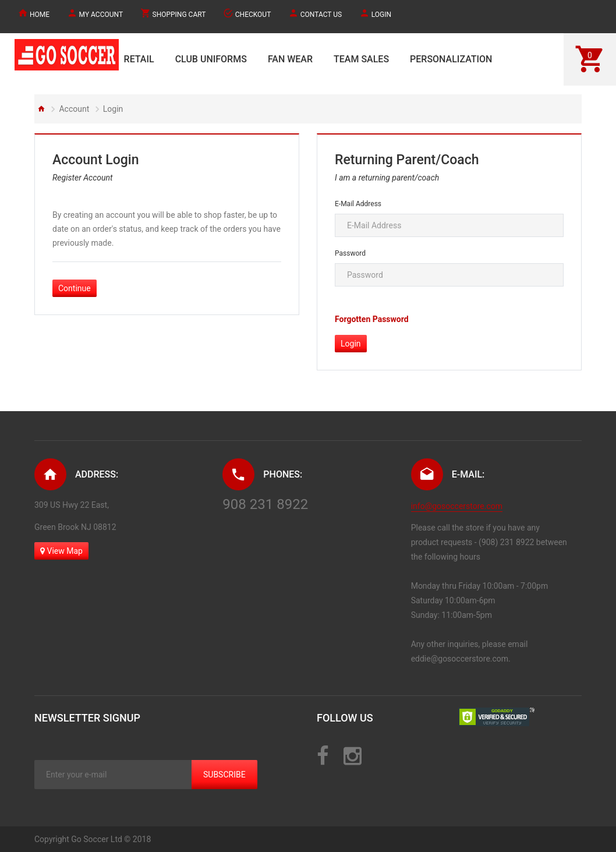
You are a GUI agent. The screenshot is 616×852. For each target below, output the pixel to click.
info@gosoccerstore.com (457, 506)
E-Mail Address (358, 204)
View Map (61, 551)
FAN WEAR (290, 59)
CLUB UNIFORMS (211, 59)
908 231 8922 (265, 504)
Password (350, 253)
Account (74, 109)
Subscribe (224, 775)
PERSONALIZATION (451, 59)
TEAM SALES (361, 59)
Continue (75, 288)
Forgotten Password (372, 319)
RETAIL (139, 59)
